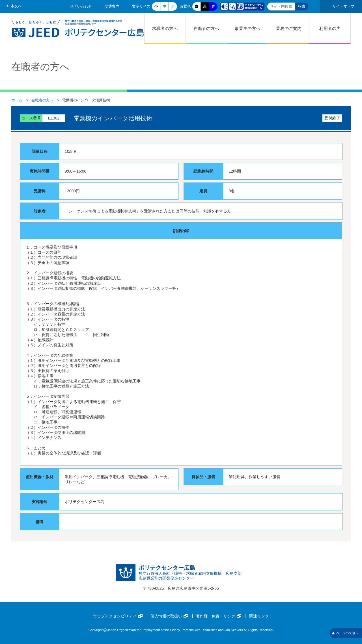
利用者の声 (330, 28)
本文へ (16, 6)
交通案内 (112, 6)
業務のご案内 (289, 28)
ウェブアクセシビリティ (118, 616)
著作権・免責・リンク (218, 616)
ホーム (17, 100)
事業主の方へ (247, 28)
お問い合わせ (81, 6)
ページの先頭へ (345, 633)
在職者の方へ (206, 28)
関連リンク (259, 616)
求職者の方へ (165, 28)
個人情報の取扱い (169, 616)
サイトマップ (343, 6)
